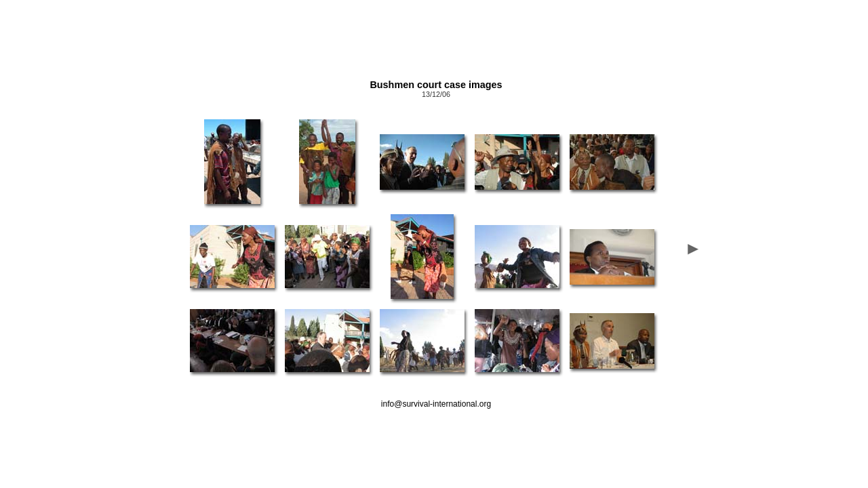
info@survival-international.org (436, 404)
